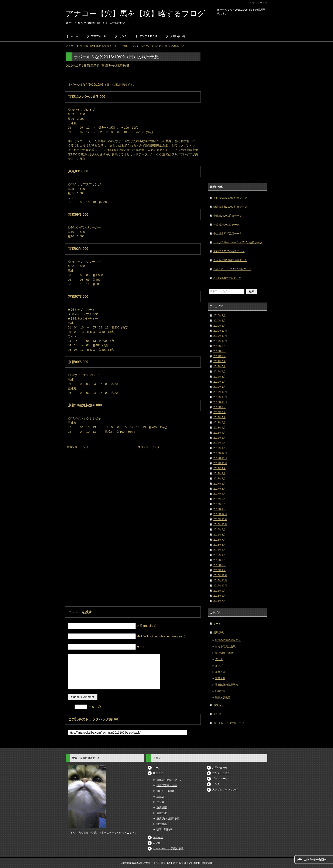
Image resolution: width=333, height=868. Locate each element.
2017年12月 (220, 453)
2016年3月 (219, 560)
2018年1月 (219, 448)
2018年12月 (220, 392)
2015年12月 (220, 575)
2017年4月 (219, 494)
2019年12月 (220, 331)
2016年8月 (219, 535)
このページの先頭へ (315, 860)
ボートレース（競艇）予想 (229, 723)
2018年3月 (219, 438)
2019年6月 (219, 361)
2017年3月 (219, 499)
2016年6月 (219, 545)
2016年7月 (219, 540)
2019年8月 (219, 351)
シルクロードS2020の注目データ (232, 269)
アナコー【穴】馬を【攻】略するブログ (135, 13)
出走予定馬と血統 (225, 647)
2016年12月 (220, 514)
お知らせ (219, 705)
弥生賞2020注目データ (226, 225)
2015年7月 (219, 601)
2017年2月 (219, 504)
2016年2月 (219, 565)
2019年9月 (219, 346)
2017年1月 (219, 509)
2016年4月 (219, 555)
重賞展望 (220, 672)
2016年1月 (219, 570)
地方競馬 (220, 691)
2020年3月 (219, 316)
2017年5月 (219, 489)
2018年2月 (219, 443)
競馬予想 (94, 66)
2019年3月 (219, 377)
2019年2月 (219, 382)
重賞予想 (220, 678)
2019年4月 (219, 372)
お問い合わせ (178, 36)
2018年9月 (219, 407)
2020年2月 (219, 321)
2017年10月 (220, 463)
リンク (123, 36)
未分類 (217, 714)
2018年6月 (219, 423)
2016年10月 (220, 524)
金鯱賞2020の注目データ (228, 216)
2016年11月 (220, 519)
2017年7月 (219, 479)
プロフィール (99, 36)
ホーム (75, 36)
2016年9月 (219, 530)
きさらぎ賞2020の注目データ (230, 260)
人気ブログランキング (225, 790)
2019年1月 (219, 387)
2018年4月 (219, 433)
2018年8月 (219, 412)
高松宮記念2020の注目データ (230, 198)
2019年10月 (220, 341)
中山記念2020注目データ (228, 234)
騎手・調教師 (223, 697)
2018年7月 (219, 417)
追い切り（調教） (225, 653)
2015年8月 (219, 596)
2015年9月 (219, 591)
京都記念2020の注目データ (229, 251)
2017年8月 (219, 473)
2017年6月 (219, 484)
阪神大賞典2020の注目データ (230, 207)
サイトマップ (260, 3)
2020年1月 (219, 326)
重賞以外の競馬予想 (115, 66)
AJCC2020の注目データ (227, 278)
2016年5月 (219, 550)
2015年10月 (220, 586)
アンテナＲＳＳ (148, 36)
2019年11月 (220, 336)
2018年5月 (219, 428)
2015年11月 (220, 581)
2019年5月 (219, 366)
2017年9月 (219, 468)
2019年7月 (219, 356)
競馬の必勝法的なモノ (228, 640)
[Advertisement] (97, 477)
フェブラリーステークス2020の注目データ (238, 242)
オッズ (219, 666)
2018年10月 (220, 402)
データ (219, 659)
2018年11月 (220, 397)
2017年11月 (220, 458)
